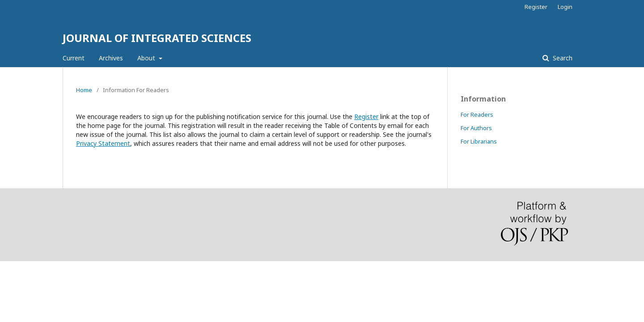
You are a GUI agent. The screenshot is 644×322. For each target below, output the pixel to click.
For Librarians (479, 141)
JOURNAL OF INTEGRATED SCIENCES (157, 38)
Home (84, 90)
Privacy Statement (103, 143)
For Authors (476, 128)
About (147, 58)
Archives (111, 58)
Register (536, 7)
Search (562, 58)
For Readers (477, 114)
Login (565, 7)
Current (74, 58)
